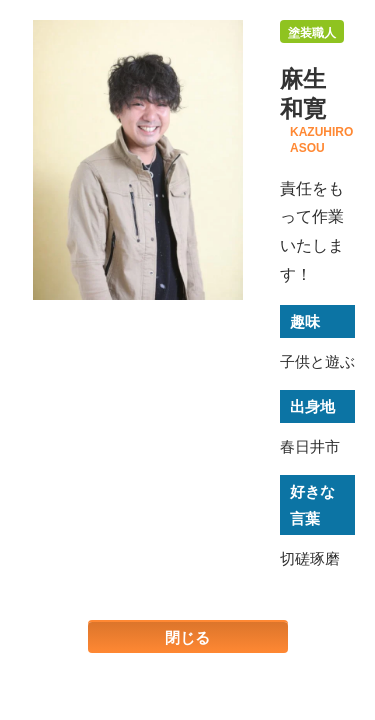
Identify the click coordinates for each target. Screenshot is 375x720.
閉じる (187, 637)
